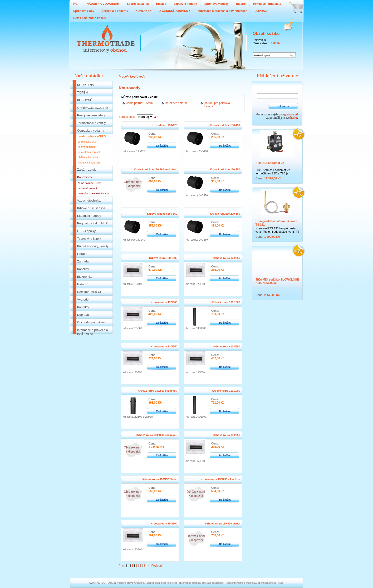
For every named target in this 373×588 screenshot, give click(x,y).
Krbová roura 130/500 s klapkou (157, 391)
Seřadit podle (127, 117)
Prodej (123, 77)
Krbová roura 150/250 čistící (160, 479)
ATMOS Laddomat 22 (270, 163)
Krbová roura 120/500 (164, 302)
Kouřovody (138, 77)
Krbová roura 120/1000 (163, 258)
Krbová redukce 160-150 (225, 169)
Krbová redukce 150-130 (225, 125)
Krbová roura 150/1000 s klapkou (157, 435)
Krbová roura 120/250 (227, 258)
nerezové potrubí (176, 103)
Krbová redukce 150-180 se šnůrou (156, 169)
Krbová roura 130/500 (227, 346)
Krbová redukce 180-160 (162, 214)
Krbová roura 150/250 (227, 435)
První (122, 566)
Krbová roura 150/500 (164, 524)
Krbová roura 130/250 (164, 346)
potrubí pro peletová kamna (217, 105)
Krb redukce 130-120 (164, 125)
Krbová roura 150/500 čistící (223, 524)
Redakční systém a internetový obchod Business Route (254, 583)
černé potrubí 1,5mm (140, 103)
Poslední (157, 566)
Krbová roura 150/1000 (226, 391)
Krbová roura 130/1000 (226, 302)
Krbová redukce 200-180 (225, 214)
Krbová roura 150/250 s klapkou (220, 479)
